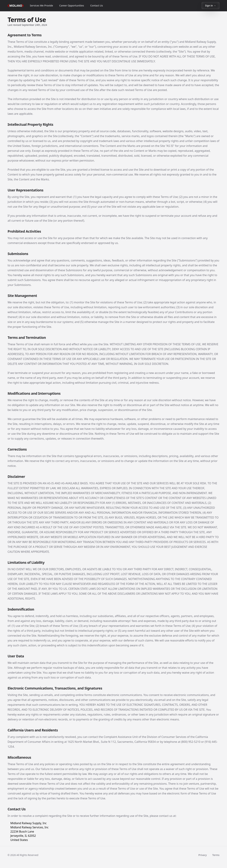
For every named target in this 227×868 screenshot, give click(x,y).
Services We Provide (41, 6)
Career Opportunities (72, 6)
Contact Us (97, 6)
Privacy (203, 855)
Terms (216, 855)
